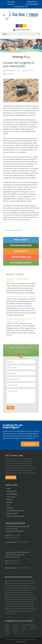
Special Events (21, 240)
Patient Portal (31, 2)
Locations (11, 4)
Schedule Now (30, 444)
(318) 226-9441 (15, 535)
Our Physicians (12, 491)
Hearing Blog (21, 251)
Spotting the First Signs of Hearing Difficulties (17, 280)
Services (10, 500)
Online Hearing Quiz (21, 257)
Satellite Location (12, 513)
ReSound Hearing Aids (21, 245)
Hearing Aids (11, 497)
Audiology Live (21, 642)
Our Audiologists (12, 494)
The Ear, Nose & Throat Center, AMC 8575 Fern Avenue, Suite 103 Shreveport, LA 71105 (17, 555)
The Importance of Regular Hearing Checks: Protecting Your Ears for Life (21, 320)
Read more (11, 477)
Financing (11, 2)
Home (9, 488)
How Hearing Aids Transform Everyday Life (21, 297)
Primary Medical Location (15, 511)
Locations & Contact (21, 263)
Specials (9, 502)
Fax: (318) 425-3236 (32, 4)
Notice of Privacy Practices (16, 516)
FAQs (8, 505)
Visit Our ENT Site (21, 7)
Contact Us (10, 508)
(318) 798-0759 (15, 561)
